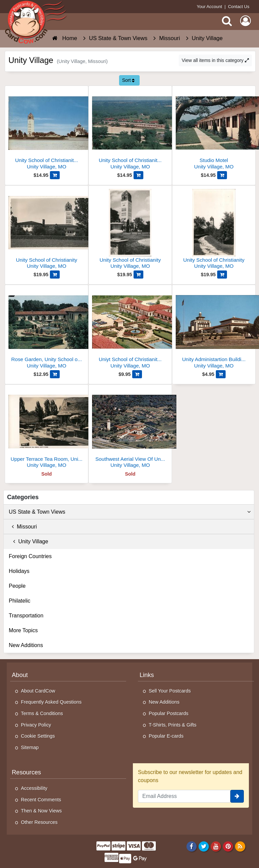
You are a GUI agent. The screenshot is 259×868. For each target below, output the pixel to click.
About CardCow (38, 691)
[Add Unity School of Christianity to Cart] (55, 275)
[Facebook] (191, 846)
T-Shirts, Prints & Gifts (173, 725)
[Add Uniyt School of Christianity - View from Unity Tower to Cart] (137, 374)
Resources (26, 772)
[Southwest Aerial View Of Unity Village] (130, 429)
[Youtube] (216, 846)
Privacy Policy (36, 725)
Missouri (23, 527)
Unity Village (28, 541)
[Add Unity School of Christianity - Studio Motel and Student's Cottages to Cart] (138, 175)
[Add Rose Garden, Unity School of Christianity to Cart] (55, 374)
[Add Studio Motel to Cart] (222, 175)
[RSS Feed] (240, 846)
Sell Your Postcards (170, 691)
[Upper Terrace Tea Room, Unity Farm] (47, 429)
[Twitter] (204, 846)
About (20, 675)
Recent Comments (41, 800)
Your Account (210, 7)
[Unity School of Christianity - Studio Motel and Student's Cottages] (130, 130)
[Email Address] (184, 796)
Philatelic (20, 601)
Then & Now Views (41, 811)
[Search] (227, 21)
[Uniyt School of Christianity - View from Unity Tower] (130, 329)
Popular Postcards (169, 713)
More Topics (23, 630)
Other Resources (39, 822)
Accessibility (34, 788)
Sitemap (30, 747)
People (17, 586)
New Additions (26, 645)
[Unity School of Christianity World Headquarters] (47, 130)
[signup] (237, 796)
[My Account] (246, 21)
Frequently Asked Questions (51, 702)
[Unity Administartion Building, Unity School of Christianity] (214, 329)
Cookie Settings (38, 736)
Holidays (19, 571)
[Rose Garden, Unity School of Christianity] (47, 329)
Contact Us (239, 7)
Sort (128, 80)
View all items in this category (215, 60)
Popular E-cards (166, 736)
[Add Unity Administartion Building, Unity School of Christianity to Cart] (221, 374)
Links (147, 675)
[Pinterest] (228, 846)
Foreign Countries (30, 556)
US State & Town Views (130, 512)
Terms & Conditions (42, 713)
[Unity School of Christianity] (47, 230)
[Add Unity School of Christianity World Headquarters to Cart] (55, 175)
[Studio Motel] (214, 130)
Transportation (26, 616)
